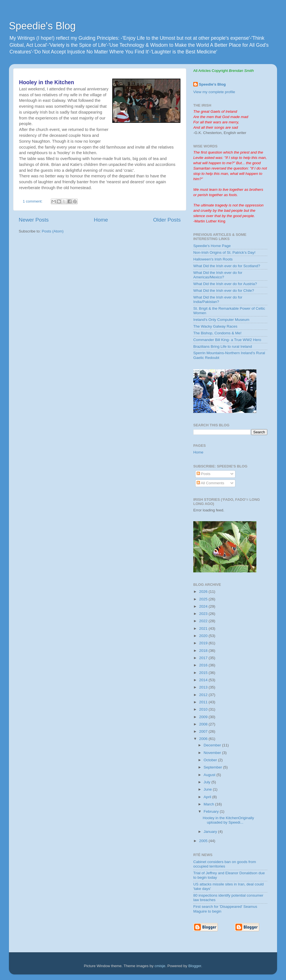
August (210, 775)
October (211, 760)
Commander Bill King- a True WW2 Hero (227, 340)
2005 (204, 841)
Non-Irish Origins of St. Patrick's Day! (224, 252)
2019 (204, 643)
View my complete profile (214, 92)
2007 (204, 731)
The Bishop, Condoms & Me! (217, 333)
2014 (204, 680)
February (212, 811)
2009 (204, 717)
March (209, 804)
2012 (204, 695)
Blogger (195, 966)
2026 (204, 592)
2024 (204, 606)
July (208, 782)
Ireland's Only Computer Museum (221, 320)
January (211, 832)
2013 (204, 687)
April (208, 797)
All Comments (210, 483)
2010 (204, 709)
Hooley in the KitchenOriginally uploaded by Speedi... (228, 820)
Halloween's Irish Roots (213, 259)
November (213, 753)
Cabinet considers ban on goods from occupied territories (225, 864)
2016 (204, 665)
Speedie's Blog (42, 26)
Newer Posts (34, 220)
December (213, 745)
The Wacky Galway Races (215, 326)
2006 (204, 739)
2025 (204, 599)
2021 (204, 628)
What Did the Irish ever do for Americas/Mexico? (218, 275)
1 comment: (33, 201)
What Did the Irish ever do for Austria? (225, 284)
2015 (204, 673)
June (208, 789)
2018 (204, 651)
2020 (204, 636)
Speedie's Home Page (212, 246)
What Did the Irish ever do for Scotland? (227, 266)
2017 (204, 658)
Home (101, 220)
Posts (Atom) (53, 231)
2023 (204, 614)
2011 (204, 702)
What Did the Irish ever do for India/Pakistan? (218, 299)
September (213, 767)
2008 (204, 724)
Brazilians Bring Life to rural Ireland (223, 346)
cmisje (160, 966)
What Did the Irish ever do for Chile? (224, 291)
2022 (204, 621)
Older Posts (167, 220)
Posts (204, 474)
